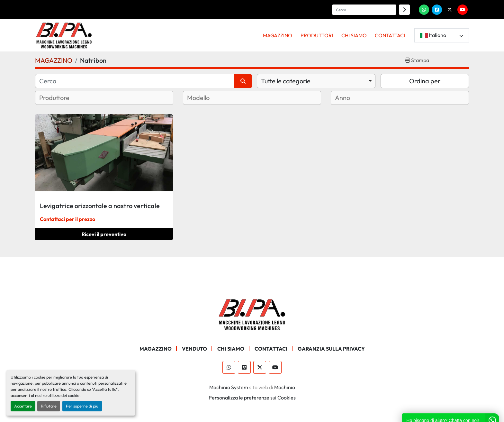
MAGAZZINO (278, 35)
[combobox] (316, 81)
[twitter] (450, 10)
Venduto (194, 349)
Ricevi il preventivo (104, 234)
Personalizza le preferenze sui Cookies (252, 398)
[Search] (364, 10)
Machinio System (229, 387)
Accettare (23, 406)
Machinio (285, 387)
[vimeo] (437, 10)
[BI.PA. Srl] (252, 314)
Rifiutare (49, 406)
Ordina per (425, 81)
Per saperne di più (82, 406)
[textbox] (62, 98)
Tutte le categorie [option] (286, 81)
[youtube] (463, 10)
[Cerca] (135, 81)
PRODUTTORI (317, 35)
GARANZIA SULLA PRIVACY (331, 349)
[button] (278, 35)
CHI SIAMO (354, 35)
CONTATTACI (390, 35)
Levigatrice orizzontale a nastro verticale (100, 206)
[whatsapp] (424, 10)
